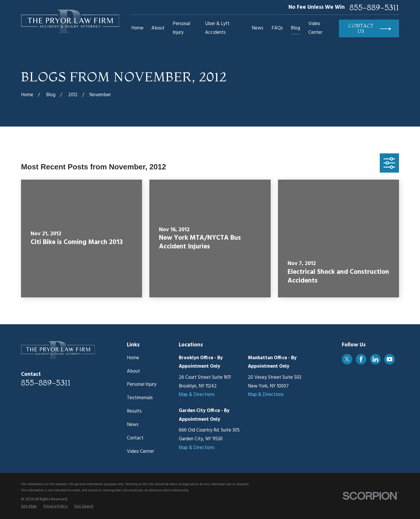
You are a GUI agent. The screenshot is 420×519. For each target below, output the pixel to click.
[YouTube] (390, 359)
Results (134, 411)
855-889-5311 (374, 8)
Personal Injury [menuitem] (181, 28)
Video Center (140, 452)
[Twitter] (347, 359)
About (133, 371)
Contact (135, 438)
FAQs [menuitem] (277, 28)
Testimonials (140, 398)
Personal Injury (142, 385)
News (133, 425)
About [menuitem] (158, 28)
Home (133, 358)
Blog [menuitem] (295, 28)
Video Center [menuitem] (315, 28)
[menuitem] (29, 507)
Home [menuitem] (137, 28)
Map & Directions (197, 395)
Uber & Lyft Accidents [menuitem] (217, 28)
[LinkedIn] (375, 359)
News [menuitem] (258, 28)
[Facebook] (361, 359)
